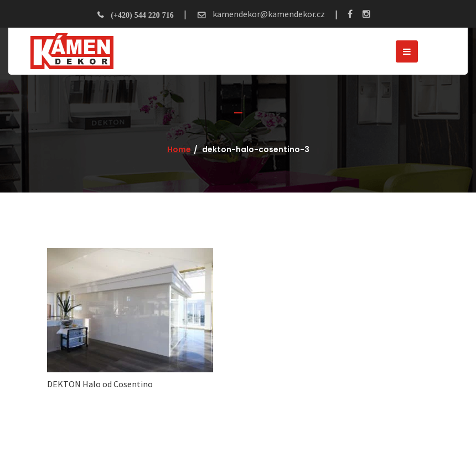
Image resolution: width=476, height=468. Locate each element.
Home (179, 149)
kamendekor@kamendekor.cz (268, 14)
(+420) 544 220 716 (142, 15)
